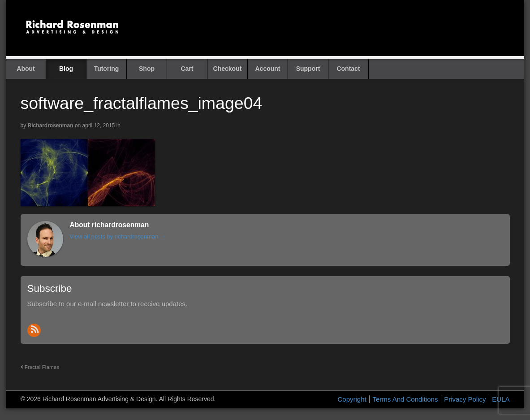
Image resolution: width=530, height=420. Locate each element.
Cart (187, 69)
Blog (66, 69)
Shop (147, 69)
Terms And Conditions (405, 399)
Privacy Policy (465, 399)
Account (268, 69)
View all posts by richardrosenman (118, 236)
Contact (348, 69)
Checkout (228, 69)
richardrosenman (51, 126)
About (26, 69)
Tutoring (107, 69)
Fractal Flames (40, 367)
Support (308, 69)
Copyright (352, 399)
